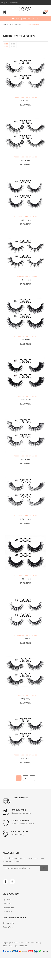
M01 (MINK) (26, 100)
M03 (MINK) (26, 220)
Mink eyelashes (31, 97)
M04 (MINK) (26, 280)
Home (6, 25)
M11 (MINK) (26, 699)
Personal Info (8, 908)
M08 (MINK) (26, 519)
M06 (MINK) (26, 400)
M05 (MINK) (26, 340)
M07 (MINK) (26, 459)
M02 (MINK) (26, 160)
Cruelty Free (19, 810)
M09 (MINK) (26, 579)
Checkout (7, 904)
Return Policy (9, 927)
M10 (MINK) (26, 639)
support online (19, 831)
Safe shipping (21, 798)
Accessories (18, 25)
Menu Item (7, 912)
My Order (7, 900)
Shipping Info (8, 923)
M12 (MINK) (26, 758)
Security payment (21, 821)
